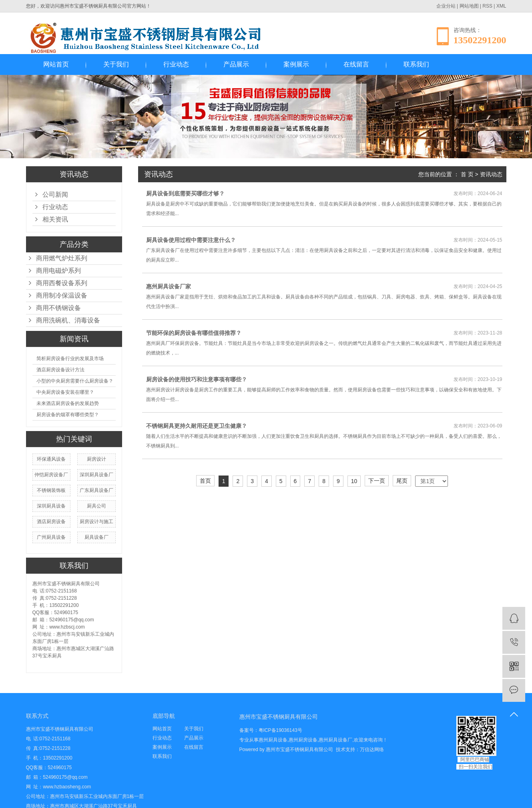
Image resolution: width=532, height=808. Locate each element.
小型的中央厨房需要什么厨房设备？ (75, 381)
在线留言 (356, 64)
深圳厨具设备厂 (96, 475)
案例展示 (296, 64)
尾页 (402, 481)
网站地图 (469, 6)
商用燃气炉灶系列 (62, 258)
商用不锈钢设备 (58, 308)
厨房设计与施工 (96, 522)
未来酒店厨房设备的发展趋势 (68, 403)
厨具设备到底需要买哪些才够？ (185, 193)
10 (354, 481)
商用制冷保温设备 (62, 295)
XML (501, 6)
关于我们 (116, 64)
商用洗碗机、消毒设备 (68, 320)
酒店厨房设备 (51, 522)
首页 (205, 481)
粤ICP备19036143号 (280, 730)
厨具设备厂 (96, 537)
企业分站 (446, 6)
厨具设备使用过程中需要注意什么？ (191, 240)
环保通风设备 (51, 459)
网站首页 (56, 64)
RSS (487, 6)
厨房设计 (96, 459)
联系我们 (416, 64)
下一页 (377, 481)
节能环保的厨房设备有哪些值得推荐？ (194, 333)
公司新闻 (55, 194)
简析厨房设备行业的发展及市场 (70, 359)
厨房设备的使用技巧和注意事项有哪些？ (197, 379)
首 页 (467, 174)
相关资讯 (55, 219)
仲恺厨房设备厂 (51, 475)
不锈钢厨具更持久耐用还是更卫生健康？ (197, 426)
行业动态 (176, 64)
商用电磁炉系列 (58, 271)
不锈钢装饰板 (51, 490)
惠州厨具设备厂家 (169, 286)
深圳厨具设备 (51, 506)
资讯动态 (491, 174)
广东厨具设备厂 (96, 490)
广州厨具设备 (51, 537)
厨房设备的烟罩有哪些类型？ (68, 415)
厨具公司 (96, 506)
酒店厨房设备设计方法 (60, 370)
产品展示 (236, 64)
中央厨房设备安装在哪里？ (65, 392)
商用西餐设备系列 (62, 283)
